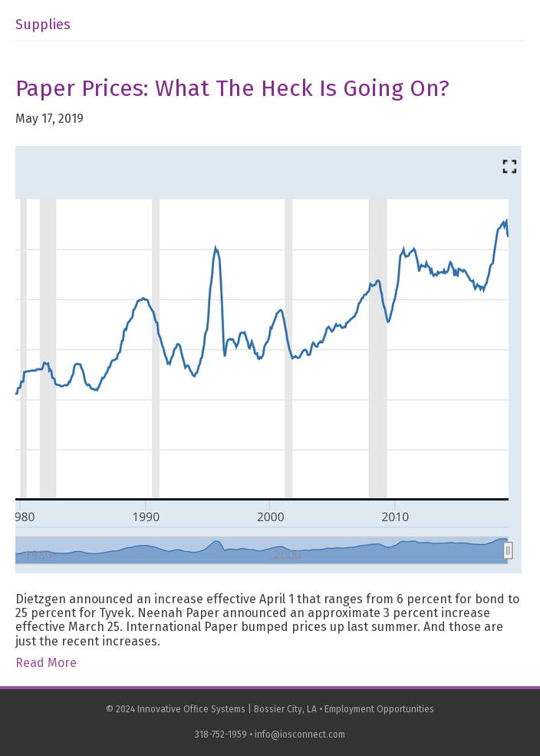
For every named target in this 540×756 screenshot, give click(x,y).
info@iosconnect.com (300, 735)
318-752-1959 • (225, 735)
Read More (46, 663)
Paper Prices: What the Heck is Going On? (232, 88)
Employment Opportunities (379, 709)
